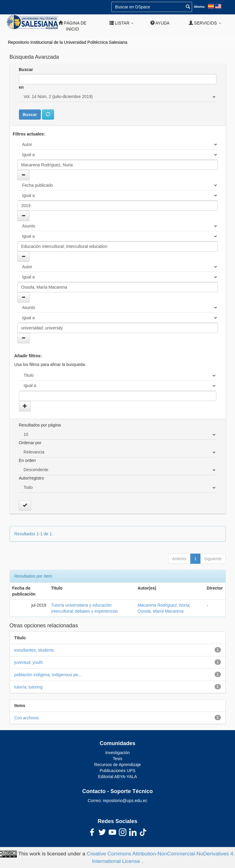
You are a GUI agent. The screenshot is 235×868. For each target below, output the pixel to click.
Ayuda (160, 23)
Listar (122, 23)
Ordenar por (30, 443)
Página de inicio (72, 26)
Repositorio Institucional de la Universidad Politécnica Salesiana (68, 42)
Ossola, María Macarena (160, 611)
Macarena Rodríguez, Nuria (163, 605)
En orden (27, 460)
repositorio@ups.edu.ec (125, 801)
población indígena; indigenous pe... (48, 675)
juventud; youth (29, 662)
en (21, 87)
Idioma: (199, 7)
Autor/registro (32, 478)
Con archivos (27, 718)
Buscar (26, 70)
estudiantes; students (34, 650)
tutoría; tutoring (29, 687)
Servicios (205, 23)
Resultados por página (40, 425)
